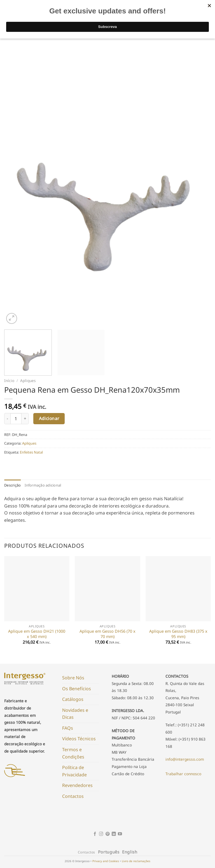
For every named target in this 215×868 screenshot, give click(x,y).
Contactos (73, 796)
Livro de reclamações (136, 861)
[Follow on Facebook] (95, 834)
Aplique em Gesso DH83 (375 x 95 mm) (178, 634)
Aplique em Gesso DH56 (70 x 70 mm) (107, 634)
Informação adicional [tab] (43, 485)
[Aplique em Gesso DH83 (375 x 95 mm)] (178, 589)
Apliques (28, 380)
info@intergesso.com (185, 759)
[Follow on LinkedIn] (114, 834)
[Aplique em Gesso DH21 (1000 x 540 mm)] (37, 589)
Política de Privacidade (74, 771)
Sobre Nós (73, 678)
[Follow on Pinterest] (108, 834)
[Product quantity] (16, 419)
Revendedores (77, 785)
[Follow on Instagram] (101, 834)
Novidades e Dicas (75, 714)
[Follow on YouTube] (120, 834)
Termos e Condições (73, 753)
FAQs (68, 728)
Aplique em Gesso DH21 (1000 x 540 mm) (37, 634)
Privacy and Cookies (106, 861)
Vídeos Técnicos (79, 739)
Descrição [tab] (12, 485)
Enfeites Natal (31, 452)
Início (9, 380)
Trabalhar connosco (183, 774)
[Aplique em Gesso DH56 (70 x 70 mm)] (107, 589)
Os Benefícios (77, 689)
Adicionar (49, 418)
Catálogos (73, 699)
